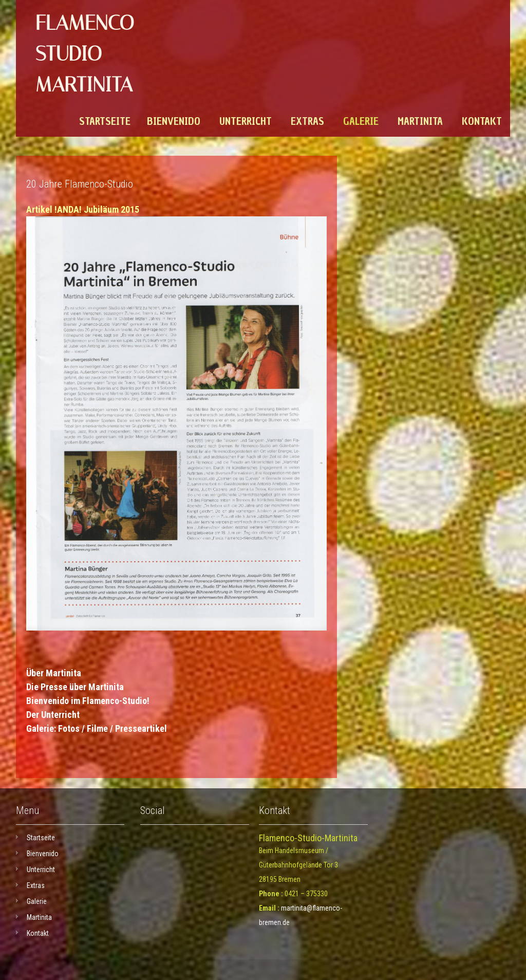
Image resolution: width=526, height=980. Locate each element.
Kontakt (482, 121)
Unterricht (246, 121)
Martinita (420, 121)
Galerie (361, 121)
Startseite (105, 121)
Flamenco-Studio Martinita (89, 54)
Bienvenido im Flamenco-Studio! (88, 701)
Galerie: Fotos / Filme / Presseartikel (97, 728)
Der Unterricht (53, 715)
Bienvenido (174, 121)
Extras (307, 121)
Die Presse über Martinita (75, 687)
